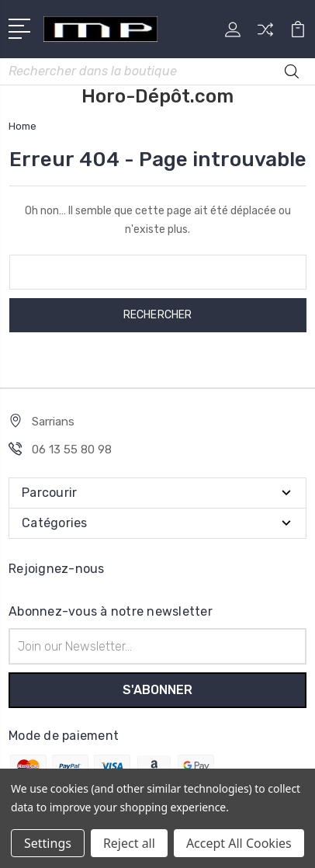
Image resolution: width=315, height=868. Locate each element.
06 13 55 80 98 (72, 450)
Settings (48, 843)
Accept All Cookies (239, 843)
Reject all (129, 843)
